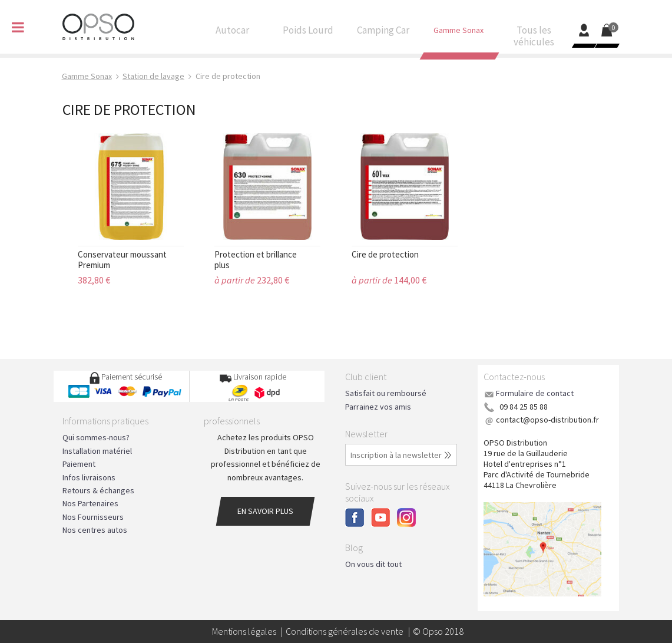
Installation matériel (97, 451)
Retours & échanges (98, 490)
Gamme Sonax (459, 33)
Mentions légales (244, 631)
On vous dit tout (373, 564)
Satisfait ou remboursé (386, 393)
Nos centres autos (95, 530)
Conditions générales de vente (345, 631)
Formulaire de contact (535, 393)
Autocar (233, 33)
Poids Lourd (308, 33)
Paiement (79, 464)
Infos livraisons (89, 477)
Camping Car (383, 33)
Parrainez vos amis (378, 407)
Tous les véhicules (534, 39)
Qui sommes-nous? (96, 437)
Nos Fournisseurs (93, 517)
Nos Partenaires (90, 503)
